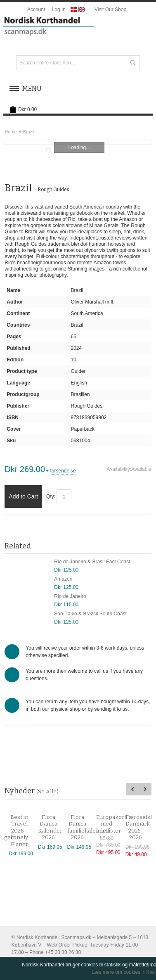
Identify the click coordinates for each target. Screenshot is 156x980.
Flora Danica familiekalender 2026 (91, 827)
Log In (59, 9)
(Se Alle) (47, 791)
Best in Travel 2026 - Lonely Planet (22, 831)
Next (145, 789)
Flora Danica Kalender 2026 (53, 827)
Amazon (63, 579)
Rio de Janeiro (70, 596)
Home (11, 132)
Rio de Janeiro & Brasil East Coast (92, 562)
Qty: (51, 496)
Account (36, 9)
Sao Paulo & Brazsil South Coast (90, 614)
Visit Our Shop (110, 9)
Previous (132, 789)
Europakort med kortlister (114, 824)
